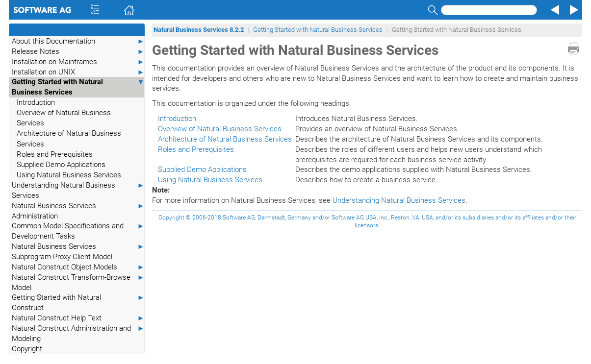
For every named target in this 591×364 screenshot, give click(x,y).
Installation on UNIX (78, 72)
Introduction (36, 102)
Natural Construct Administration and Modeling (78, 333)
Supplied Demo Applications (61, 165)
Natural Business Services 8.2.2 (199, 30)
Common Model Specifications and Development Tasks (78, 231)
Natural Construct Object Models (78, 267)
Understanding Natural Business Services (78, 190)
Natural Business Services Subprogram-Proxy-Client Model (78, 251)
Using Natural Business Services (69, 175)
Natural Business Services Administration (78, 211)
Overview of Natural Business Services (64, 118)
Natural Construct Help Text (78, 318)
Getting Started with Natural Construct (78, 302)
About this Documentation (78, 41)
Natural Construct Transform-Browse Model (78, 282)
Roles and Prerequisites (55, 154)
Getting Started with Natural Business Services (78, 87)
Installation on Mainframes (78, 62)
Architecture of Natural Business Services (69, 138)
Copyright (27, 349)
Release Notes (78, 52)
